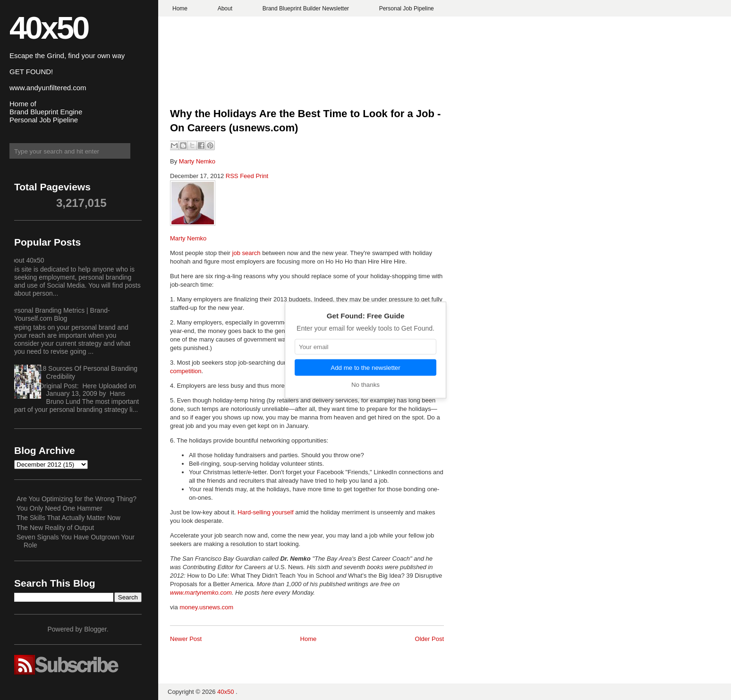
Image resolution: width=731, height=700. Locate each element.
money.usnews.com (206, 607)
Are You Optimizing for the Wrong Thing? (76, 499)
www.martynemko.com (201, 593)
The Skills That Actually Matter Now (68, 518)
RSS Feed (241, 176)
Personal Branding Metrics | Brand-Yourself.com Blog (59, 314)
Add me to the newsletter (365, 368)
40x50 (49, 28)
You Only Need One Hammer (59, 508)
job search (246, 253)
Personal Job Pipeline (407, 9)
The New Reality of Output (55, 528)
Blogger (95, 629)
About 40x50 (26, 260)
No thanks (365, 385)
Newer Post (186, 639)
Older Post (429, 639)
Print (262, 176)
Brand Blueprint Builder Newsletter (306, 9)
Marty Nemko (197, 161)
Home (180, 9)
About (225, 9)
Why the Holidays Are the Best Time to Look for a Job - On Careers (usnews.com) (305, 121)
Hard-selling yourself (266, 512)
